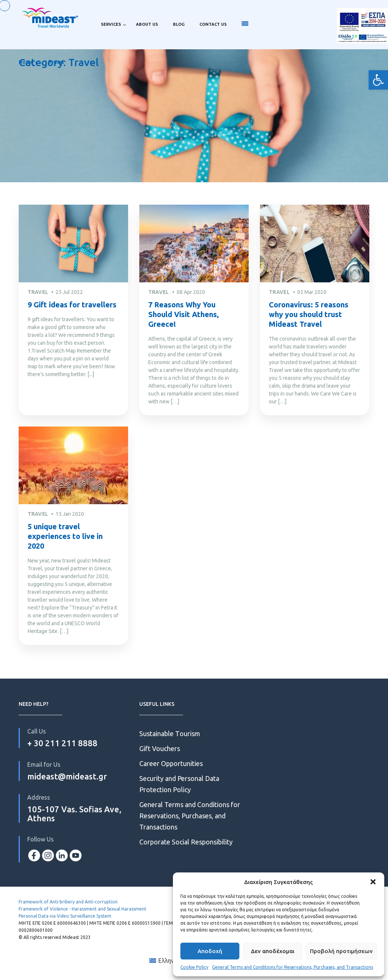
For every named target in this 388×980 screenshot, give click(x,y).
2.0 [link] (362, 49)
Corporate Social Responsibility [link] (186, 842)
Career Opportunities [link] (172, 763)
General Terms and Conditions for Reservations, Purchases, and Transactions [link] (293, 967)
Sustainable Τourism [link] (170, 734)
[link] (378, 80)
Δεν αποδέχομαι (273, 951)
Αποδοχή (210, 951)
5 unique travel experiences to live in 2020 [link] (65, 536)
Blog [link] (179, 24)
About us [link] (147, 24)
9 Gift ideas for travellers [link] (72, 305)
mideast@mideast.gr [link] (67, 776)
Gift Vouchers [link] (160, 748)
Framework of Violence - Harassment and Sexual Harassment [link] (83, 909)
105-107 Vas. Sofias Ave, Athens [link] (74, 814)
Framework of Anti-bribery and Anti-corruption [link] (68, 902)
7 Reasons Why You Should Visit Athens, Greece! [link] (184, 314)
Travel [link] (56, 62)
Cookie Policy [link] (194, 967)
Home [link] (26, 62)
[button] (373, 882)
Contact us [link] (213, 24)
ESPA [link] (362, 24)
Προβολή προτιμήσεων (341, 951)
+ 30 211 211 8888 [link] (62, 743)
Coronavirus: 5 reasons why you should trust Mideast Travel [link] (309, 314)
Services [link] (111, 24)
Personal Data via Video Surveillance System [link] (65, 916)
